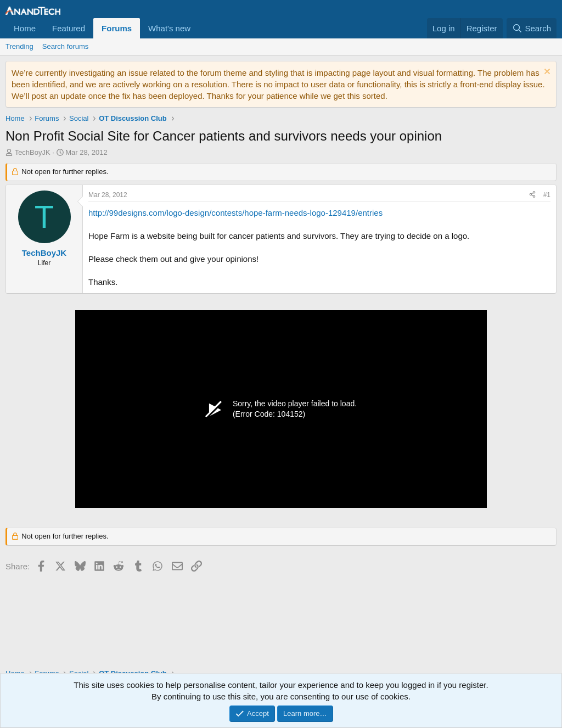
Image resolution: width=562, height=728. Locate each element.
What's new (169, 28)
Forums (117, 28)
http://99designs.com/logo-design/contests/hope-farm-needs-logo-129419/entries (235, 213)
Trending (19, 46)
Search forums (66, 46)
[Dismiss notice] (546, 73)
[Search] (532, 28)
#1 (547, 195)
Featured (69, 28)
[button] (199, 28)
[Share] (532, 195)
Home (25, 28)
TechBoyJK (33, 152)
